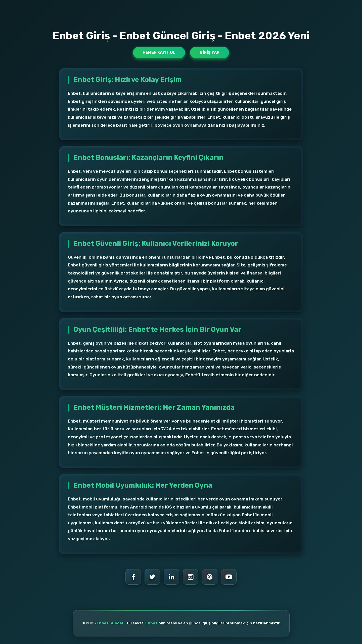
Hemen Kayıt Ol (159, 52)
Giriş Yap (210, 52)
